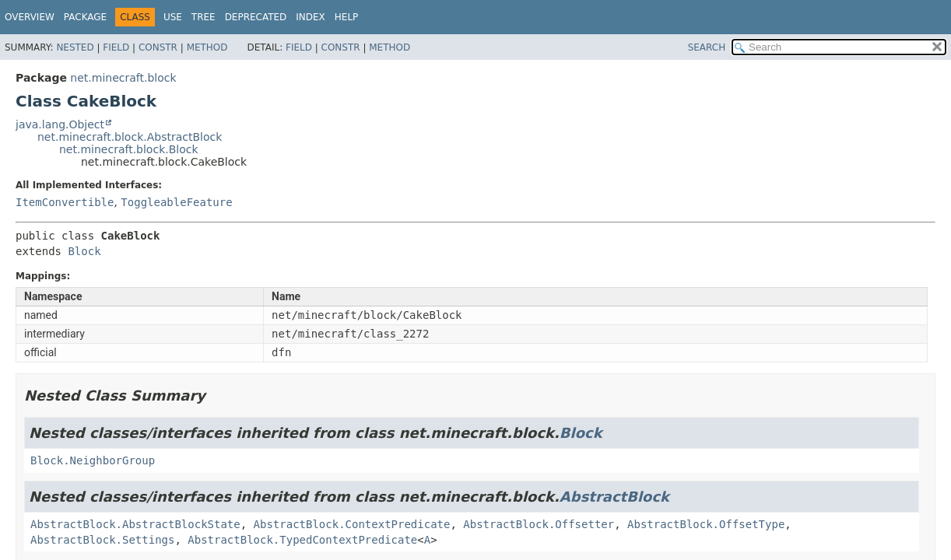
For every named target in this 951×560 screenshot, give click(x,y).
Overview (30, 17)
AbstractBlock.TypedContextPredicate (302, 540)
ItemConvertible (65, 202)
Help (347, 17)
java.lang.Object (60, 124)
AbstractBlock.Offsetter (539, 524)
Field (116, 47)
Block (84, 251)
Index (311, 17)
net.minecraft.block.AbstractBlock (130, 137)
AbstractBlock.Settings (102, 540)
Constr (158, 47)
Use (173, 17)
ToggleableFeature (176, 202)
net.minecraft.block (123, 78)
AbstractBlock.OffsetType (706, 524)
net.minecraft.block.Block (129, 149)
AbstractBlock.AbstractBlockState (135, 524)
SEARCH (707, 47)
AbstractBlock (614, 497)
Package (85, 17)
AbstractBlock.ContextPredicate (352, 524)
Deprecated (256, 17)
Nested (75, 47)
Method (207, 47)
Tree (204, 17)
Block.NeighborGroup (93, 460)
